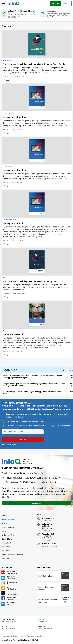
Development (8, 61)
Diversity (5, 559)
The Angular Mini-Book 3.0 (15, 117)
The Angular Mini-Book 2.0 (15, 170)
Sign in (67, 3)
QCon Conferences (9, 527)
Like (8, 80)
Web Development (9, 114)
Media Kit (6, 551)
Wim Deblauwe (8, 77)
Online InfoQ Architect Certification (47, 526)
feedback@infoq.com (9, 621)
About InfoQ (7, 543)
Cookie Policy (34, 640)
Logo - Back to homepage (14, 3)
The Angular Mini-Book (13, 223)
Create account (8, 519)
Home (4, 515)
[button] (23, 440)
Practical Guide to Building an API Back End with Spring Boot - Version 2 (35, 64)
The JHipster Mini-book (13, 334)
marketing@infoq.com (45, 628)
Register (55, 3)
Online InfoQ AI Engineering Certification (48, 536)
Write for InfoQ (8, 535)
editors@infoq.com (8, 628)
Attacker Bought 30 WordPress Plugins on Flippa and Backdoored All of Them (32, 393)
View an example (62, 409)
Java (4, 278)
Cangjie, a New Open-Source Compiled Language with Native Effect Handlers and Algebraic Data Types (34, 385)
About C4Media (8, 547)
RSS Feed (13, 25)
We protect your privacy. (10, 445)
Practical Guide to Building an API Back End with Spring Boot (30, 281)
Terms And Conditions (21, 640)
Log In (5, 523)
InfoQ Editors (7, 539)
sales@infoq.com (43, 621)
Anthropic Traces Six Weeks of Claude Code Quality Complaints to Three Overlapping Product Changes (32, 377)
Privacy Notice (7, 640)
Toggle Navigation (4, 4)
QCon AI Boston (48, 518)
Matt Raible (7, 130)
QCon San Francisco (50, 544)
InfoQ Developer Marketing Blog (14, 555)
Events (5, 531)
